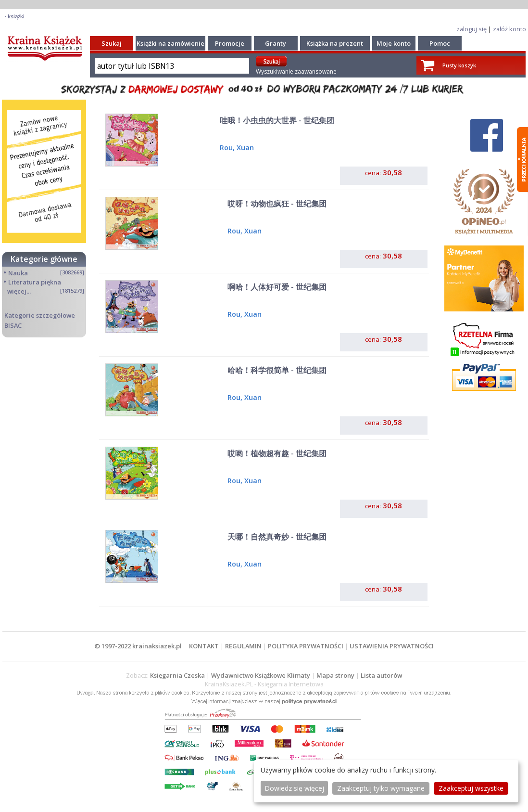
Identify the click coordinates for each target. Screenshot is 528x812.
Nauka (18, 273)
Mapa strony (335, 675)
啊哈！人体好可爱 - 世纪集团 (277, 287)
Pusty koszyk (459, 65)
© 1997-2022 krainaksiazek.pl (138, 646)
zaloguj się (471, 29)
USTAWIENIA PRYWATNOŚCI (392, 646)
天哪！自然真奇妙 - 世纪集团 (277, 537)
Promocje (230, 43)
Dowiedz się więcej (294, 788)
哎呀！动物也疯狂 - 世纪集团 (277, 204)
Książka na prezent (335, 43)
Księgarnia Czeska (177, 675)
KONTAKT (204, 646)
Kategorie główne (44, 259)
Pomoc (440, 43)
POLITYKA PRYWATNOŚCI (306, 646)
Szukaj (112, 43)
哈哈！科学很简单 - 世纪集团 (277, 370)
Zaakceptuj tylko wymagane (381, 788)
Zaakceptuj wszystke (471, 788)
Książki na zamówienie (170, 43)
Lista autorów (381, 675)
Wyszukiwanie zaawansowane (296, 71)
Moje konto (394, 43)
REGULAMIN (243, 646)
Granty (276, 43)
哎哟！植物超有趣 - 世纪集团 (277, 453)
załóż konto (509, 29)
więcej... (19, 291)
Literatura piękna (35, 282)
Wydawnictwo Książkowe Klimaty (261, 675)
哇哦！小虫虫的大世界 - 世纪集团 (277, 120)
